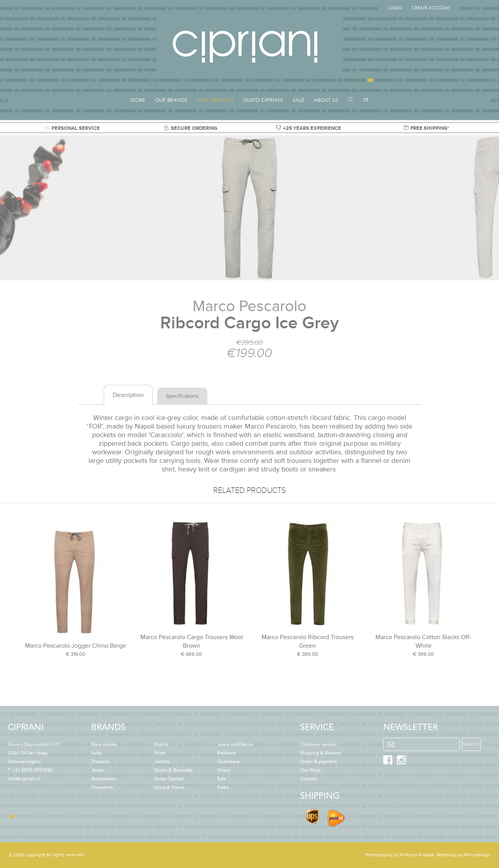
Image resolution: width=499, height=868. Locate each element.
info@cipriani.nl (24, 779)
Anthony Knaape (417, 855)
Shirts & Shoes (169, 788)
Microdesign (477, 855)
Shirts (160, 753)
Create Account (431, 8)
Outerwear (228, 762)
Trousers (100, 762)
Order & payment (319, 762)
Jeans (97, 771)
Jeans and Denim (235, 745)
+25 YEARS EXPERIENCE (309, 128)
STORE (138, 100)
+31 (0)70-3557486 (32, 771)
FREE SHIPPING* (426, 128)
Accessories (104, 779)
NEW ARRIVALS (215, 100)
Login (395, 8)
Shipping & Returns (320, 753)
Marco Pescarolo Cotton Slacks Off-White (423, 641)
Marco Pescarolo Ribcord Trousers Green (308, 641)
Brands (161, 745)
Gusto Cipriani (169, 779)
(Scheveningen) (34, 753)
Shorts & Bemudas (173, 771)
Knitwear (226, 753)
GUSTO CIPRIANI (263, 100)
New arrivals (104, 745)
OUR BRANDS (171, 100)
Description (128, 395)
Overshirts (102, 788)
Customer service (318, 745)
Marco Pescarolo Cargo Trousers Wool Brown (192, 641)
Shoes (224, 771)
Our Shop (310, 771)
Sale (222, 779)
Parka (223, 788)
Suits (96, 753)
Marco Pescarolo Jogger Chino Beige (75, 646)
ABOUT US (326, 100)
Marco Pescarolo (249, 306)
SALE (298, 100)
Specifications (182, 396)
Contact (308, 779)
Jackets (162, 762)
